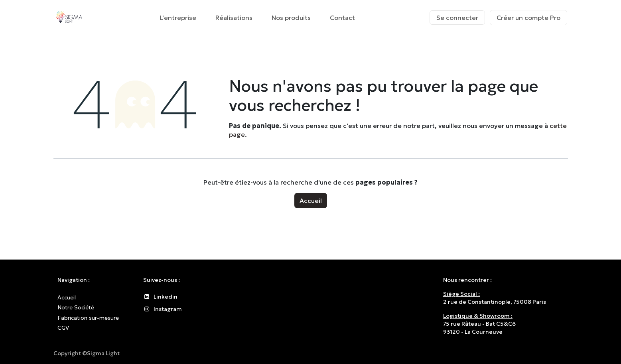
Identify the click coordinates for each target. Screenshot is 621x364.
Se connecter (457, 18)
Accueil (311, 201)
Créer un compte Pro (528, 18)
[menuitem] (178, 18)
